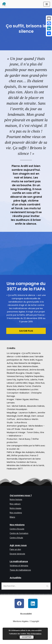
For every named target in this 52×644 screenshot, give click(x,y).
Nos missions (17, 525)
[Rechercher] (26, 586)
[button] (26, 331)
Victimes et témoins (19, 566)
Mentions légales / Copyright (26, 621)
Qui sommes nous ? (21, 495)
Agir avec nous (18, 545)
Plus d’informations (34, 634)
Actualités (15, 578)
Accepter (27, 637)
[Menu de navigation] (47, 4)
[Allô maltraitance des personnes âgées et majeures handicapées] (4, 4)
